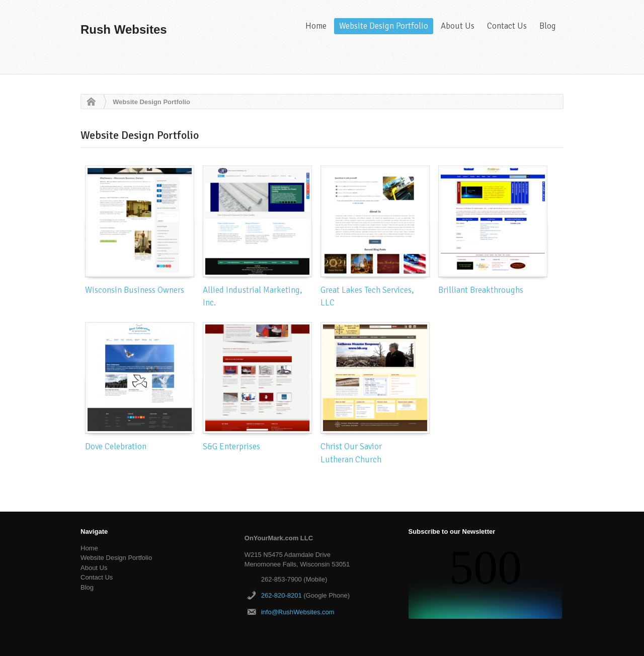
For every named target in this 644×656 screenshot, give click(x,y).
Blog (548, 26)
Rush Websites (124, 29)
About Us (458, 26)
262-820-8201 (281, 595)
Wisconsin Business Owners (135, 290)
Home (316, 26)
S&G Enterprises (231, 446)
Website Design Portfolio (384, 26)
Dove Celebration (116, 446)
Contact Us (507, 26)
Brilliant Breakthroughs (481, 290)
